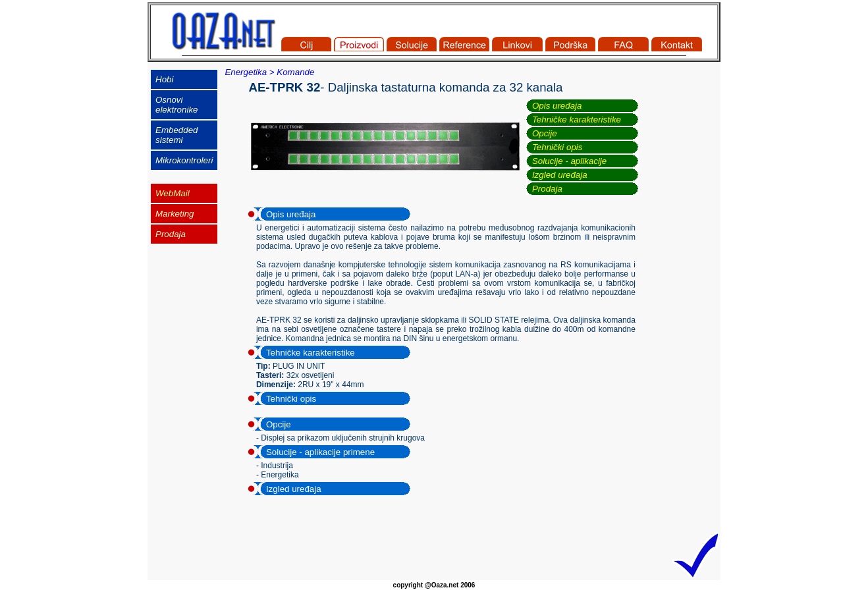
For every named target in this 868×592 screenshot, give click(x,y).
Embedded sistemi (176, 135)
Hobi (164, 79)
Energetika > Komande (269, 72)
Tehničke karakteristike (577, 120)
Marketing (175, 214)
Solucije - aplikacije (569, 161)
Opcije (545, 133)
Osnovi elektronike (176, 105)
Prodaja (547, 189)
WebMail (173, 193)
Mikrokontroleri (184, 160)
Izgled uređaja (560, 175)
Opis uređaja (557, 106)
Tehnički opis (557, 147)
